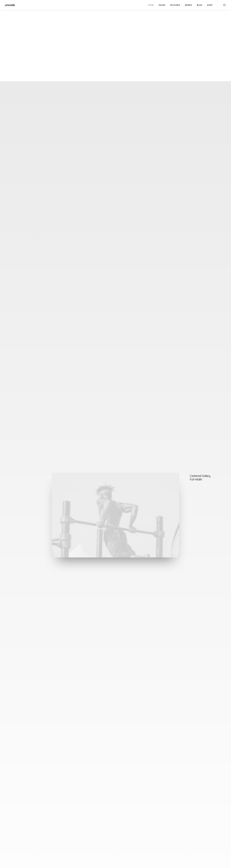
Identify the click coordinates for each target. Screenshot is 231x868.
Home (151, 5)
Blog (200, 5)
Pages (162, 5)
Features (175, 5)
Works (188, 5)
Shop (210, 5)
